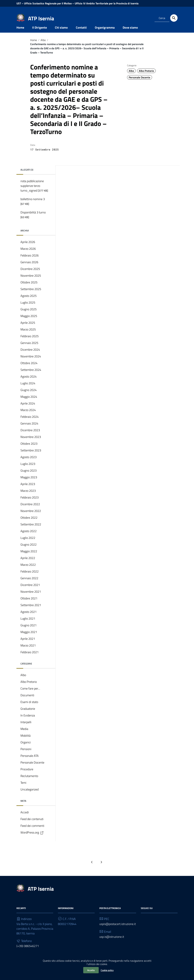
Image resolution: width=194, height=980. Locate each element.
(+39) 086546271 (28, 951)
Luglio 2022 (28, 543)
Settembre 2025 (31, 294)
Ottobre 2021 (29, 604)
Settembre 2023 (31, 456)
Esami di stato (29, 707)
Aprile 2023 (28, 489)
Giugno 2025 (29, 314)
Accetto (91, 970)
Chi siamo (61, 33)
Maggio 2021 (29, 637)
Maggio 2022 (29, 556)
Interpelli (26, 727)
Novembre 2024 (31, 361)
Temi (23, 788)
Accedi (25, 817)
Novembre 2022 (31, 516)
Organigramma (105, 33)
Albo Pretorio (146, 76)
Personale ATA (30, 761)
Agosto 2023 (29, 462)
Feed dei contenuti (32, 824)
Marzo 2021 (28, 650)
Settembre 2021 (31, 610)
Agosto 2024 (29, 382)
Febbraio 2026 (30, 260)
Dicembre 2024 (30, 355)
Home (20, 33)
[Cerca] (174, 18)
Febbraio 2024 (30, 422)
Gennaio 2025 (29, 348)
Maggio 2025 (29, 321)
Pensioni (26, 754)
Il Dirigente (40, 33)
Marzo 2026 (28, 254)
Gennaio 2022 (29, 583)
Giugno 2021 (29, 630)
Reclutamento (29, 781)
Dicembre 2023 (30, 435)
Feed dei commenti (32, 831)
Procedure (27, 774)
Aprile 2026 (28, 247)
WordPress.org (32, 838)
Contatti (81, 33)
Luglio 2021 (28, 624)
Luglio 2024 (28, 388)
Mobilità (26, 741)
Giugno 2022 (29, 550)
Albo (43, 45)
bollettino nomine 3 (33, 206)
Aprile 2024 (28, 408)
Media (24, 734)
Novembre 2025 (31, 281)
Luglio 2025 (28, 308)
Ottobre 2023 (29, 449)
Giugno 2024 (29, 395)
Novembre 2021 (31, 597)
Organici (26, 747)
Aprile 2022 (28, 563)
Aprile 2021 (28, 644)
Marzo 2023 (28, 496)
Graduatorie (28, 714)
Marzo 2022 (28, 570)
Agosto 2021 (29, 617)
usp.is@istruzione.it (112, 942)
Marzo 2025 (28, 334)
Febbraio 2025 (30, 341)
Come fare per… (30, 694)
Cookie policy (107, 970)
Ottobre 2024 (29, 368)
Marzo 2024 (28, 415)
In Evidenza (28, 720)
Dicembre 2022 (30, 509)
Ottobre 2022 (29, 523)
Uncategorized (30, 794)
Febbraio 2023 (30, 503)
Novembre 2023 (31, 442)
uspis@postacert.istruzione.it (118, 929)
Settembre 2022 (31, 530)
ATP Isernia (41, 18)
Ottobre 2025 (29, 287)
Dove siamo (130, 33)
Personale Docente (139, 82)
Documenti (27, 700)
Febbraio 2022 (30, 577)
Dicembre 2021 (30, 590)
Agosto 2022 (29, 536)
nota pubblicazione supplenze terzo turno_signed (34, 191)
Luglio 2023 (28, 469)
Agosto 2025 (29, 301)
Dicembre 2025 (30, 274)
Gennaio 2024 (29, 429)
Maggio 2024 (29, 402)
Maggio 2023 (29, 482)
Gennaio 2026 (29, 267)
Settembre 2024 (31, 375)
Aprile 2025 (28, 328)
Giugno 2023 (29, 476)
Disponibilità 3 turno (33, 220)
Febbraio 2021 (30, 657)
